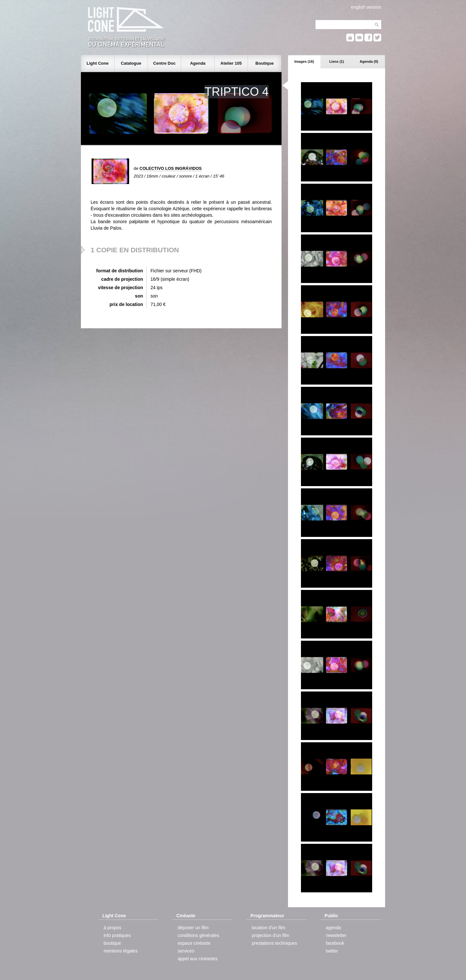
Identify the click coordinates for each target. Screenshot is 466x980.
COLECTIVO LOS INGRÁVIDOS (171, 168)
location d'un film (269, 928)
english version (366, 7)
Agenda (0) (369, 61)
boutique (112, 943)
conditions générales (198, 935)
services (186, 951)
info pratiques (117, 935)
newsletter (336, 935)
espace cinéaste (194, 943)
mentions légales (121, 951)
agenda (333, 928)
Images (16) (304, 61)
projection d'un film (271, 935)
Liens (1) (336, 61)
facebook (335, 943)
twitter (332, 951)
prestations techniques (274, 943)
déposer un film (193, 928)
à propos (112, 928)
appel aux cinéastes (198, 959)
